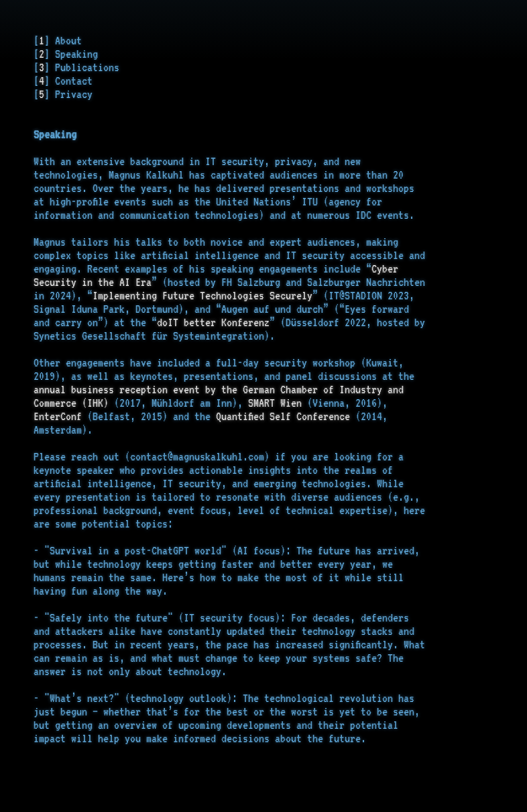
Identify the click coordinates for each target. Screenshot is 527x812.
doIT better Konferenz (213, 322)
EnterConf (58, 416)
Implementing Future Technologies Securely (202, 295)
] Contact (68, 81)
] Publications (82, 67)
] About (63, 40)
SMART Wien (275, 403)
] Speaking (71, 54)
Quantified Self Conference (283, 416)
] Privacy (68, 94)
